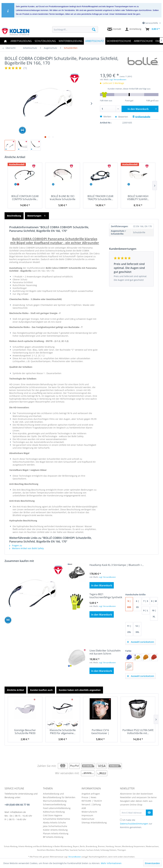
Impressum (87, 815)
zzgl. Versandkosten (118, 79)
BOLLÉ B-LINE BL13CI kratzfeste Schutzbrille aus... (63, 198)
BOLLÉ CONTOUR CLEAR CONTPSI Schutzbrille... (25, 198)
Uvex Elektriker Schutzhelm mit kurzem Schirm (105, 652)
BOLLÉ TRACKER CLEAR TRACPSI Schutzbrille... (100, 198)
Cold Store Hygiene (53, 815)
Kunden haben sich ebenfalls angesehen (80, 690)
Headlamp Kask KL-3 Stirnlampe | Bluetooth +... (117, 565)
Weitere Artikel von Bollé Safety (27, 548)
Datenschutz (88, 819)
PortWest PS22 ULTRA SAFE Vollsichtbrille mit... (138, 732)
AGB (84, 808)
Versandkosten (75, 857)
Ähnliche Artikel (15, 690)
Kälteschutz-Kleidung (54, 812)
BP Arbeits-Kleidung (53, 837)
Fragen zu (16, 545)
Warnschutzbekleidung (55, 801)
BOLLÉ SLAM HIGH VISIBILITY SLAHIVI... (138, 198)
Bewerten (122, 117)
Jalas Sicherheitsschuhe (55, 826)
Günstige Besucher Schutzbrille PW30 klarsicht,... (25, 732)
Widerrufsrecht (89, 812)
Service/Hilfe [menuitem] (151, 23)
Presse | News (89, 797)
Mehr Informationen (111, 863)
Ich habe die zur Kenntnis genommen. (136, 824)
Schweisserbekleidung (54, 804)
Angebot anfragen (91, 794)
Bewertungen (37, 216)
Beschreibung (14, 216)
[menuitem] (75, 29)
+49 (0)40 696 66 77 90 (17, 805)
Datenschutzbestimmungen (134, 824)
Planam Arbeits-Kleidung (56, 833)
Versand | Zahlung (91, 804)
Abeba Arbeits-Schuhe (54, 823)
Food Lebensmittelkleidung (57, 808)
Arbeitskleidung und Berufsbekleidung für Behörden (59, 796)
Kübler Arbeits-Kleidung (55, 830)
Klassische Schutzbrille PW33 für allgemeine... (63, 732)
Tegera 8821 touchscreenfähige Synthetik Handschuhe (106, 596)
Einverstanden (152, 863)
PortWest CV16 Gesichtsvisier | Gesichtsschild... (100, 732)
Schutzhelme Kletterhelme (57, 819)
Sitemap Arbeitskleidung (94, 823)
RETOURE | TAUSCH (92, 801)
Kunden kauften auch (41, 690)
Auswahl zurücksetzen (141, 641)
